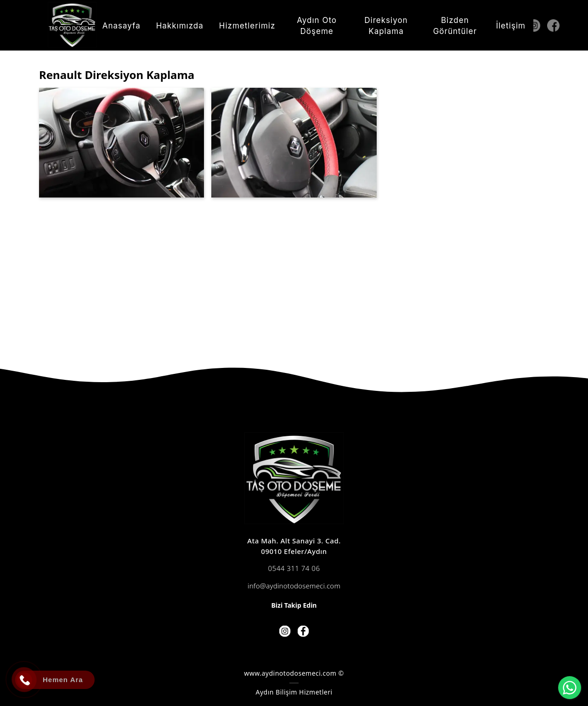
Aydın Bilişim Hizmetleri (294, 692)
